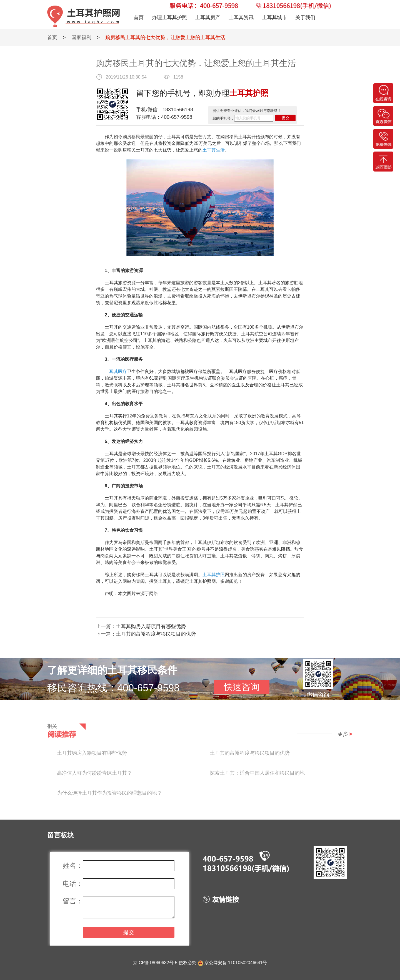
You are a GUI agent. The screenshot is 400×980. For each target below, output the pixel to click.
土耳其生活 (214, 150)
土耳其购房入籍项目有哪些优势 (151, 626)
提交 (286, 118)
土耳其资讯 (241, 17)
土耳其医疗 (116, 371)
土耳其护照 (214, 575)
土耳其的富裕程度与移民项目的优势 (156, 634)
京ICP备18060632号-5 (155, 963)
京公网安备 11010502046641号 (236, 963)
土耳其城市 (274, 17)
